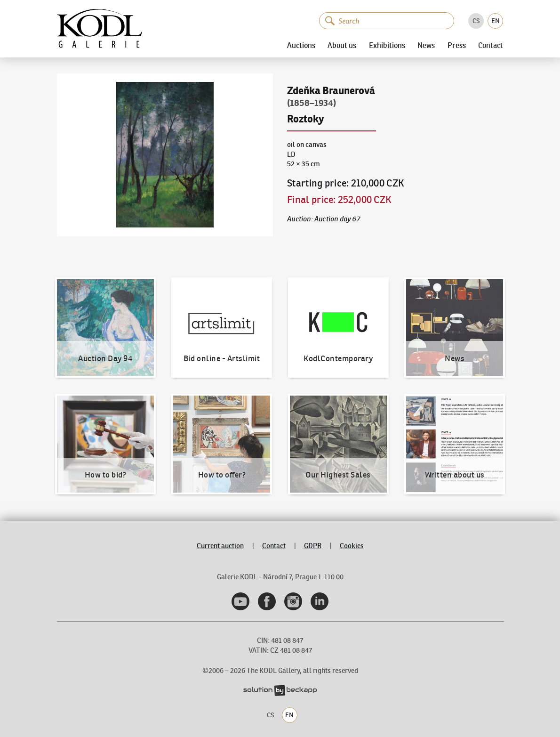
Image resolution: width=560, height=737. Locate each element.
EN (496, 21)
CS (476, 21)
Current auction (220, 546)
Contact (491, 46)
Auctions (301, 46)
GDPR (313, 546)
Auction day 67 (337, 219)
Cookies (352, 546)
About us (342, 46)
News (426, 46)
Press (457, 46)
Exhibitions (387, 46)
